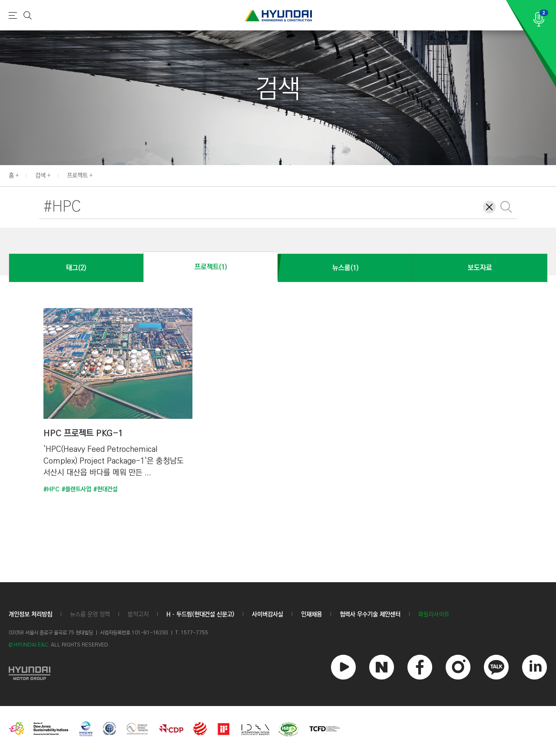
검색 (40, 176)
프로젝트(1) (211, 267)
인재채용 (311, 614)
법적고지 (138, 614)
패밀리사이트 (434, 615)
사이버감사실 (268, 614)
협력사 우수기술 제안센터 (370, 614)
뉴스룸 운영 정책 (90, 614)
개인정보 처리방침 (30, 614)
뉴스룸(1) (345, 268)
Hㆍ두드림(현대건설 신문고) (200, 614)
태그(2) (76, 268)
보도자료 (480, 268)
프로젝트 (77, 176)
